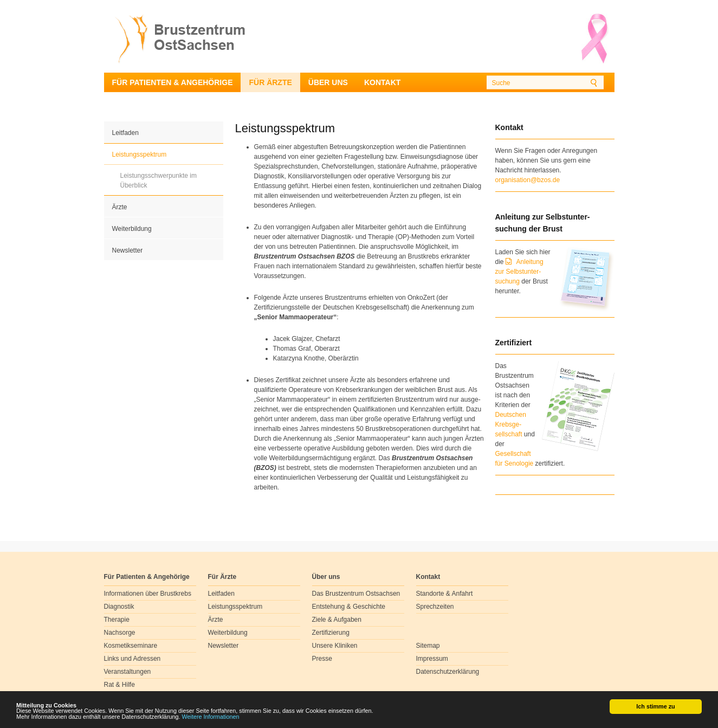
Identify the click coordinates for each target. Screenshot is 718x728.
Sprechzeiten (435, 607)
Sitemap (428, 646)
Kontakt (382, 82)
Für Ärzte (270, 82)
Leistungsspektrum (140, 154)
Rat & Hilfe (119, 685)
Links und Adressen (132, 659)
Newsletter (128, 250)
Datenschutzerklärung (448, 672)
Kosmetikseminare (131, 646)
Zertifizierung (331, 633)
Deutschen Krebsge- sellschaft (511, 424)
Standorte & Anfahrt (445, 594)
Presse (322, 659)
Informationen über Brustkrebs (148, 594)
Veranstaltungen (128, 672)
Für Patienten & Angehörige (173, 82)
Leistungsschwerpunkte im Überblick (159, 181)
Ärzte (120, 207)
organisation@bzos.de (528, 180)
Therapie (117, 620)
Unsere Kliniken (335, 646)
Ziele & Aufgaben (337, 620)
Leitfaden (125, 133)
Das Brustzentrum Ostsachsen (356, 594)
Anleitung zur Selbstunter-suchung (519, 272)
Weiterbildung (132, 229)
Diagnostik (119, 607)
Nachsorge (120, 633)
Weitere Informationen (211, 717)
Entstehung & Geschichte (349, 607)
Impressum (432, 659)
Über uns (328, 82)
